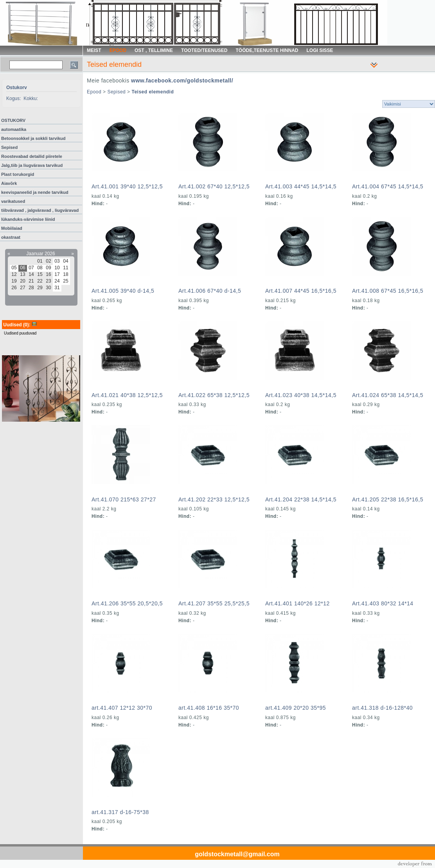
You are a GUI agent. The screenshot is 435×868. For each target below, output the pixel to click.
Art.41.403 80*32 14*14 (383, 603)
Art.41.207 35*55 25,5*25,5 (214, 603)
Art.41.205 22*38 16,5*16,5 (388, 499)
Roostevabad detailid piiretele (32, 156)
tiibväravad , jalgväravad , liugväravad (40, 210)
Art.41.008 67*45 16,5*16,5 (388, 291)
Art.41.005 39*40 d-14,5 (123, 291)
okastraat (11, 237)
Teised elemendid (153, 92)
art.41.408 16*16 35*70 (209, 708)
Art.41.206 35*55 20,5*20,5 (127, 603)
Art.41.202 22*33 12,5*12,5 (214, 499)
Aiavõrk (9, 183)
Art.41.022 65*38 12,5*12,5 (214, 395)
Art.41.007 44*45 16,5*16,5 (301, 291)
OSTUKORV (13, 120)
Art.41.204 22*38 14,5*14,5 (301, 499)
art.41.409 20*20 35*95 (296, 708)
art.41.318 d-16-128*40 (382, 708)
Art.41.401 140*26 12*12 (297, 603)
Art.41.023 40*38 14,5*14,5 (301, 395)
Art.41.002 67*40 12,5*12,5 (214, 186)
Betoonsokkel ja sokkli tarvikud (33, 138)
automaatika (14, 129)
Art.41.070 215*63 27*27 (124, 499)
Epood (94, 92)
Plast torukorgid (18, 174)
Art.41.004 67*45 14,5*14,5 (388, 186)
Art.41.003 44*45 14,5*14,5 (301, 186)
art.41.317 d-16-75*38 (120, 812)
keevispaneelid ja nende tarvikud (35, 192)
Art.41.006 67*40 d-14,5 (210, 291)
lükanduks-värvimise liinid (28, 219)
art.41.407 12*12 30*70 (122, 708)
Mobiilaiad (12, 228)
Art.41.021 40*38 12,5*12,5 (127, 395)
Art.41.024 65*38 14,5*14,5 (388, 395)
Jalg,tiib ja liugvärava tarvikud (32, 165)
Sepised (9, 147)
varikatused (13, 201)
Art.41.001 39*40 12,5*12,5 (127, 186)
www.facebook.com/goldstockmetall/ (182, 81)
